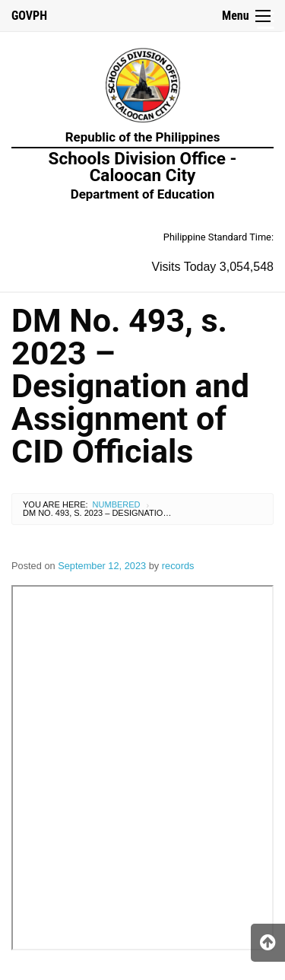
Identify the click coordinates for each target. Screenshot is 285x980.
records (178, 566)
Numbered (117, 504)
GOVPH (29, 16)
